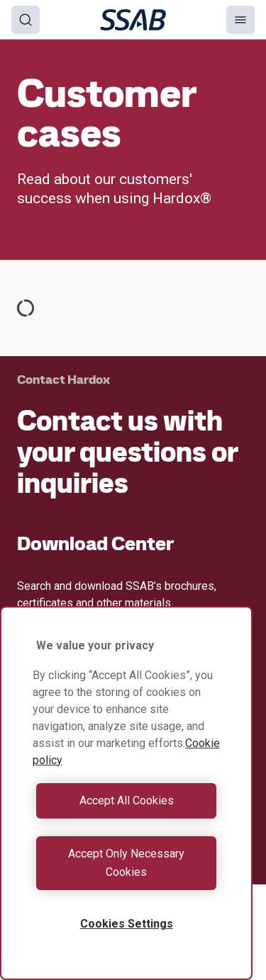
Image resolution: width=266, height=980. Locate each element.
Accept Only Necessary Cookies (126, 863)
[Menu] (240, 20)
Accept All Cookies (127, 800)
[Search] (26, 20)
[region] (126, 793)
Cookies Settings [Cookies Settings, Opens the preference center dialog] (127, 924)
